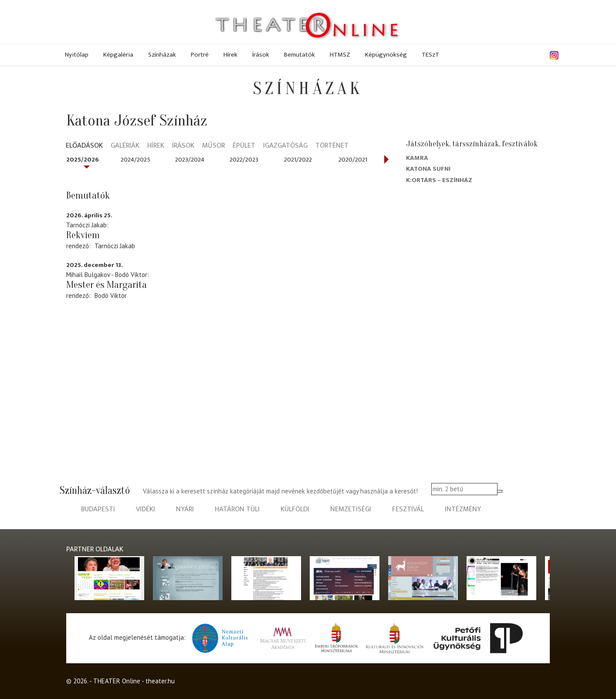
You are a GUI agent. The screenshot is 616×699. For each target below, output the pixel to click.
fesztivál (408, 509)
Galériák (125, 146)
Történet (332, 146)
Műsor (213, 146)
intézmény (463, 509)
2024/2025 (135, 160)
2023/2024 (190, 160)
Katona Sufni (428, 169)
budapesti (98, 509)
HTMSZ (340, 55)
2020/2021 (353, 160)
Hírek (230, 55)
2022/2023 (244, 160)
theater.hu (160, 681)
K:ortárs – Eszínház (439, 180)
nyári (185, 509)
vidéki (146, 509)
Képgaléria (118, 55)
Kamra (417, 158)
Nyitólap (77, 55)
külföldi (295, 509)
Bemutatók (300, 55)
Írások (261, 55)
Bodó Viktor (111, 295)
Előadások (84, 146)
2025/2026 (83, 160)
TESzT (430, 55)
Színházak (162, 55)
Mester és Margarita (107, 285)
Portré (200, 55)
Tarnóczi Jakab (115, 246)
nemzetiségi (351, 509)
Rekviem (83, 235)
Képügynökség (386, 55)
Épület (244, 146)
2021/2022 (298, 160)
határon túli (237, 509)
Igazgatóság (285, 146)
